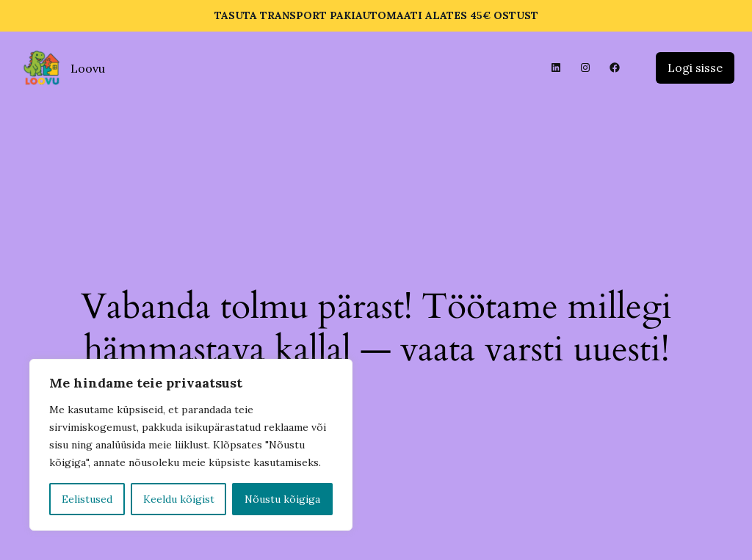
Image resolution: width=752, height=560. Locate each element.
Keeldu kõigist (179, 499)
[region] (191, 445)
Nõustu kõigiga (282, 499)
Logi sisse (695, 68)
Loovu (88, 68)
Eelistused (87, 499)
